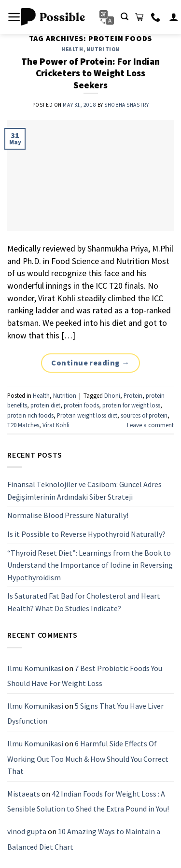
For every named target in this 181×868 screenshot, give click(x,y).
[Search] (125, 17)
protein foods (81, 405)
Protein (133, 395)
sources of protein (144, 415)
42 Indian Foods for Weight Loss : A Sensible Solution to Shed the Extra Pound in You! (88, 801)
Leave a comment (150, 425)
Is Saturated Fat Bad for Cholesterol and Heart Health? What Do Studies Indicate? (84, 602)
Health (72, 49)
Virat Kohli (56, 425)
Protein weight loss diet (87, 415)
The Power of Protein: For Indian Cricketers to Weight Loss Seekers (90, 73)
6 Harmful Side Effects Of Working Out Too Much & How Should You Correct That (88, 757)
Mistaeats (24, 794)
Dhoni (112, 395)
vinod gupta (27, 831)
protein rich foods (30, 415)
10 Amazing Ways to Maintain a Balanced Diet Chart (84, 839)
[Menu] (14, 17)
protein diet (45, 405)
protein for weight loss (131, 405)
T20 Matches (23, 425)
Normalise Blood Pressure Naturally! (68, 515)
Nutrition (103, 49)
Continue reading (90, 363)
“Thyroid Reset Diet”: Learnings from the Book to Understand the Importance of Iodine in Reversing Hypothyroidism (90, 565)
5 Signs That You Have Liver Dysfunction (85, 714)
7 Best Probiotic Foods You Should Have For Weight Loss (85, 676)
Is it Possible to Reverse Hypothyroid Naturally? (86, 534)
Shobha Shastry (126, 105)
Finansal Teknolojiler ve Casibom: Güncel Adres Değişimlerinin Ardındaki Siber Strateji (84, 490)
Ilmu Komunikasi (35, 668)
